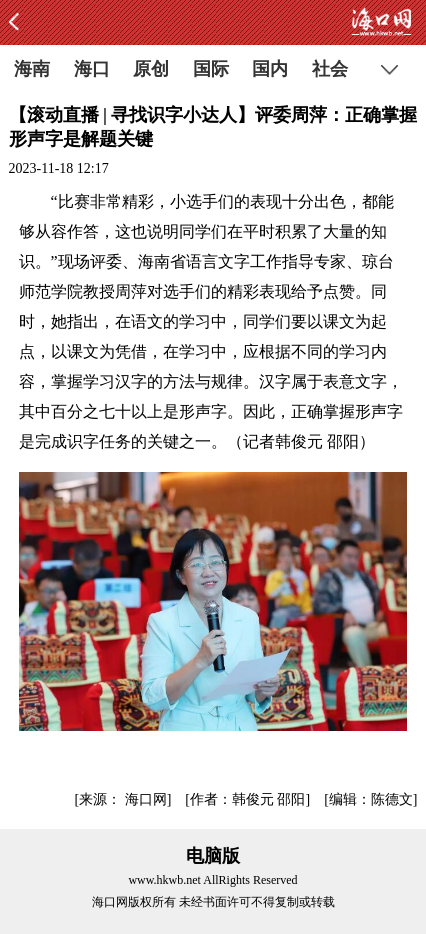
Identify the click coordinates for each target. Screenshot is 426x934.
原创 (151, 69)
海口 (92, 69)
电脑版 (213, 856)
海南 (32, 69)
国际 (211, 69)
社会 (330, 69)
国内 (270, 69)
